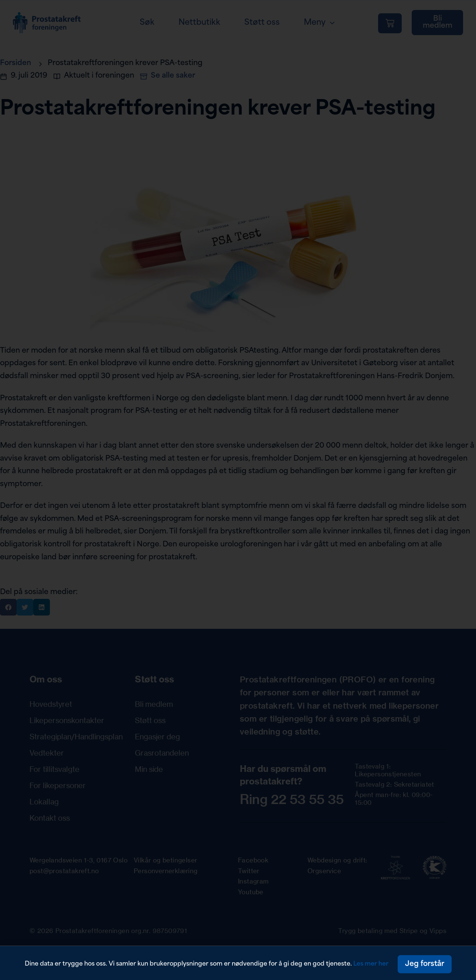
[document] (238, 490)
